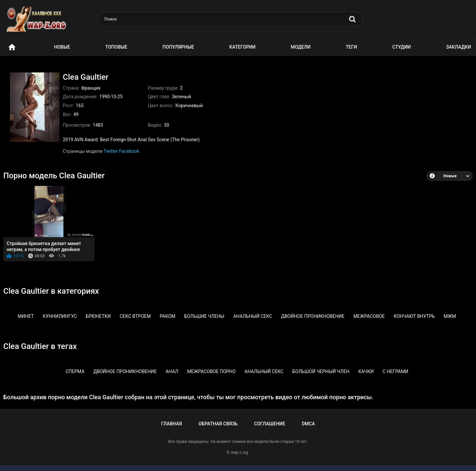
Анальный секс (253, 316)
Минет (26, 316)
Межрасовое (369, 316)
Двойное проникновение (313, 316)
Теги (351, 47)
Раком (168, 316)
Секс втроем (135, 316)
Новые (62, 47)
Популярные (178, 47)
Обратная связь (218, 424)
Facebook (129, 151)
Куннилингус (60, 316)
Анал (172, 371)
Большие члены (204, 316)
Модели (301, 47)
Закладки (458, 47)
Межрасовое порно (211, 371)
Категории (243, 47)
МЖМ (450, 316)
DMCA (308, 424)
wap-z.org (240, 452)
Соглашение (270, 424)
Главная (171, 424)
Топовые (116, 47)
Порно (12, 47)
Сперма (75, 371)
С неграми (395, 371)
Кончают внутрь (414, 316)
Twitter (111, 151)
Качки (366, 371)
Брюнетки (98, 316)
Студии (402, 47)
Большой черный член (321, 371)
